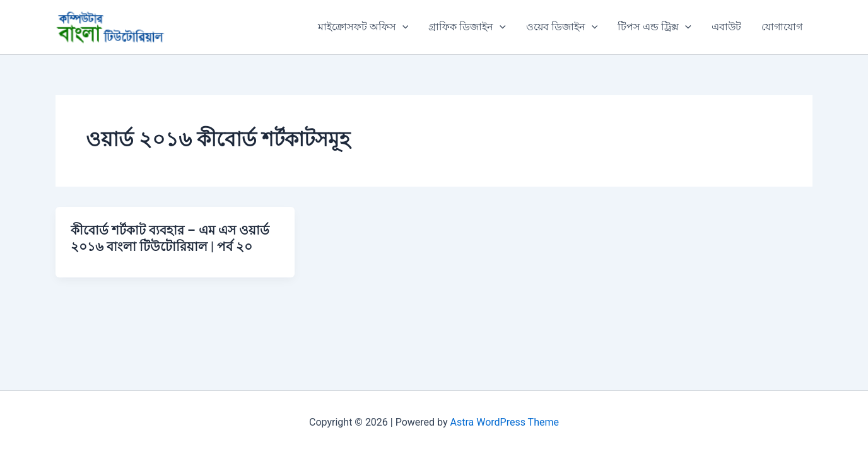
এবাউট (726, 27)
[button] (402, 27)
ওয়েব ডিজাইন (562, 27)
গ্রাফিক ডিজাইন (467, 27)
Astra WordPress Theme (505, 422)
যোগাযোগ (782, 27)
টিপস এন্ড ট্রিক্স (654, 27)
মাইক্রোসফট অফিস (363, 27)
